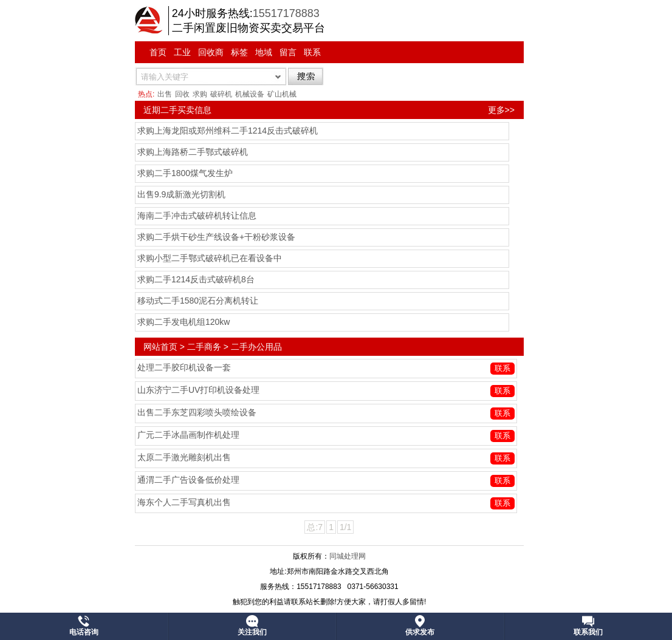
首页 (158, 52)
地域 (264, 52)
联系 (312, 52)
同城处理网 (348, 556)
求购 (200, 94)
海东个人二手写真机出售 (184, 502)
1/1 (345, 527)
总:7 (315, 527)
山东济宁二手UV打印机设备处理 (198, 390)
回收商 (211, 52)
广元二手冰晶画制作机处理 (188, 435)
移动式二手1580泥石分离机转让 (198, 301)
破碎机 (221, 94)
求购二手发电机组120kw (183, 322)
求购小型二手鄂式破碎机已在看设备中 (210, 258)
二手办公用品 (256, 347)
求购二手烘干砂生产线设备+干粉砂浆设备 (216, 237)
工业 (182, 52)
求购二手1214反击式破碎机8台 (196, 279)
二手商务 (204, 347)
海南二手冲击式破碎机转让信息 (197, 216)
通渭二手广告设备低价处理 (188, 480)
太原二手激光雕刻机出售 (184, 457)
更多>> (501, 110)
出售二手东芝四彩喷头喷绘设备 (197, 412)
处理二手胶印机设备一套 (184, 367)
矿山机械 (282, 94)
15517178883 (286, 13)
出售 (165, 94)
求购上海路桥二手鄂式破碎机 (193, 152)
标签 (239, 52)
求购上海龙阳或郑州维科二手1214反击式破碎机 (228, 131)
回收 (182, 94)
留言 (288, 52)
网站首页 (160, 347)
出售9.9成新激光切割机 (181, 194)
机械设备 (250, 94)
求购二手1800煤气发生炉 (185, 173)
